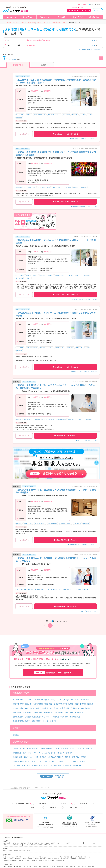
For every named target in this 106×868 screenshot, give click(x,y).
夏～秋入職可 (20, 278)
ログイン (97, 10)
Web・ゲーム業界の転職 (15, 867)
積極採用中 (75, 115)
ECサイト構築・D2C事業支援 (52, 859)
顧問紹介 (84, 867)
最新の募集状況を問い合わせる (65, 436)
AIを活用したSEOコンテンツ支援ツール (41, 860)
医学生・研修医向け (34, 843)
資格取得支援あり (47, 748)
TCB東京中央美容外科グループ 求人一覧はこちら (84, 206)
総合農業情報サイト (28, 859)
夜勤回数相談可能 (79, 757)
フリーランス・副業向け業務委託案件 (33, 845)
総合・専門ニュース (21, 857)
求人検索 (63, 17)
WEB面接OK (19, 117)
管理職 (68, 757)
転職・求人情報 (45, 843)
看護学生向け (24, 843)
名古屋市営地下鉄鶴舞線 (84, 704)
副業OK (73, 748)
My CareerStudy (65, 859)
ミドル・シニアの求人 (90, 843)
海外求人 (53, 843)
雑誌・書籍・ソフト (89, 857)
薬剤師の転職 (91, 867)
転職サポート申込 (73, 807)
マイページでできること (96, 4)
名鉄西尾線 (79, 712)
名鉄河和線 (48, 712)
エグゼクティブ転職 (55, 867)
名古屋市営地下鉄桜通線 (22, 700)
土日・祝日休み (20, 275)
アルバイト (75, 843)
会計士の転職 (65, 867)
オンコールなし (66, 115)
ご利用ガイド (29, 17)
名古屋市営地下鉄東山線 (22, 704)
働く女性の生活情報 (77, 857)
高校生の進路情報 (8, 851)
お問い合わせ (53, 807)
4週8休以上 (29, 115)
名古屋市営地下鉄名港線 (63, 704)
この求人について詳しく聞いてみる (65, 134)
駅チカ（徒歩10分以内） (40, 115)
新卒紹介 (35, 867)
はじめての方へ (46, 17)
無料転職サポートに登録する (53, 672)
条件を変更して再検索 (53, 776)
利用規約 (33, 807)
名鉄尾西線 (58, 712)
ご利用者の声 (79, 17)
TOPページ (13, 17)
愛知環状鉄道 (75, 717)
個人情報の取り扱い (84, 803)
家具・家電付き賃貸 (24, 860)
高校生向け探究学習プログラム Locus (23, 851)
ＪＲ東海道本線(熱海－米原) (44, 700)
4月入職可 (89, 115)
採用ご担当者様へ (82, 4)
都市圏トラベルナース (40, 766)
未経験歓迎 (19, 187)
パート (81, 843)
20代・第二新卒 (27, 867)
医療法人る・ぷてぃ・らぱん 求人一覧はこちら (85, 299)
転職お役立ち (96, 17)
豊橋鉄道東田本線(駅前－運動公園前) (27, 721)
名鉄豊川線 (65, 708)
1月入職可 (82, 115)
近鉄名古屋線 (18, 717)
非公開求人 (14, 59)
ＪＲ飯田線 (85, 700)
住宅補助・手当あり (65, 753)
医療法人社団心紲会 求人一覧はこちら (87, 440)
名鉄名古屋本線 (42, 708)
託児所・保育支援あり (21, 761)
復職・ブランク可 (28, 419)
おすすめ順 (18, 65)
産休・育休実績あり (52, 523)
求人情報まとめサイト (9, 857)
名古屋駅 (16, 735)
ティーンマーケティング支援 (55, 857)
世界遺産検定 (18, 859)
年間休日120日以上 (60, 275)
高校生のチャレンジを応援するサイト (37, 857)
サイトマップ (63, 803)
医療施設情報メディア (84, 859)
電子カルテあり (20, 115)
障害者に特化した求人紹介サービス (13, 845)
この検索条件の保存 (85, 50)
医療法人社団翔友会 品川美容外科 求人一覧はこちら (83, 545)
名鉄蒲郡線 (17, 712)
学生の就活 (6, 843)
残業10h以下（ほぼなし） (54, 115)
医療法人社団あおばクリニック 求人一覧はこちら (84, 139)
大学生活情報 (67, 857)
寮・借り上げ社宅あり (40, 523)
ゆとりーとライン (50, 721)
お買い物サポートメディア (11, 860)
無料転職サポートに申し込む (79, 10)
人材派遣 (5, 867)
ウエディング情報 (9, 859)
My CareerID (74, 859)
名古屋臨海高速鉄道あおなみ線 (37, 717)
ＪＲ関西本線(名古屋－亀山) (24, 708)
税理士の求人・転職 (75, 867)
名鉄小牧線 (69, 712)
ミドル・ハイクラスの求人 (64, 843)
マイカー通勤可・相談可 (44, 187)
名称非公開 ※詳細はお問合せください (87, 611)
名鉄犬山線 (85, 708)
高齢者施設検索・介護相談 (59, 860)
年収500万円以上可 (57, 187)
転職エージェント (44, 867)
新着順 (42, 65)
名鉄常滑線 (38, 712)
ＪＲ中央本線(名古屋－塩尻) (68, 700)
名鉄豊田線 (54, 708)
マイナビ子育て (39, 859)
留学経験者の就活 (15, 843)
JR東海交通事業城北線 (59, 717)
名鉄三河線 (27, 712)
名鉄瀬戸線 (75, 708)
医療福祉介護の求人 (49, 845)
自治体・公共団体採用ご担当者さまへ (22, 803)
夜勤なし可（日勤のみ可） (23, 76)
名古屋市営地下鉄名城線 (43, 704)
